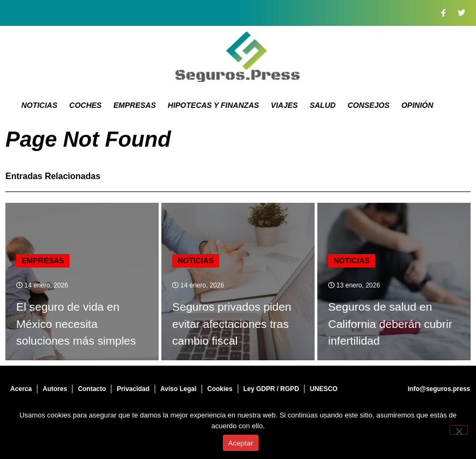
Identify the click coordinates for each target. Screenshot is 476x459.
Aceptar (241, 443)
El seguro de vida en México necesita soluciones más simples (76, 324)
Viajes (284, 105)
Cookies (220, 389)
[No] (459, 430)
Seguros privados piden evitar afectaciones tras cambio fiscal (232, 324)
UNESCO (324, 389)
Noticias (39, 105)
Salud (323, 105)
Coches (85, 105)
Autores (55, 389)
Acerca (21, 389)
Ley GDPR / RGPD (271, 389)
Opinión (417, 105)
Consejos (369, 105)
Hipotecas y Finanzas (213, 105)
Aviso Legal (178, 389)
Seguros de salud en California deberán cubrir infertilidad (390, 324)
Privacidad (133, 389)
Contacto (92, 389)
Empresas (135, 105)
